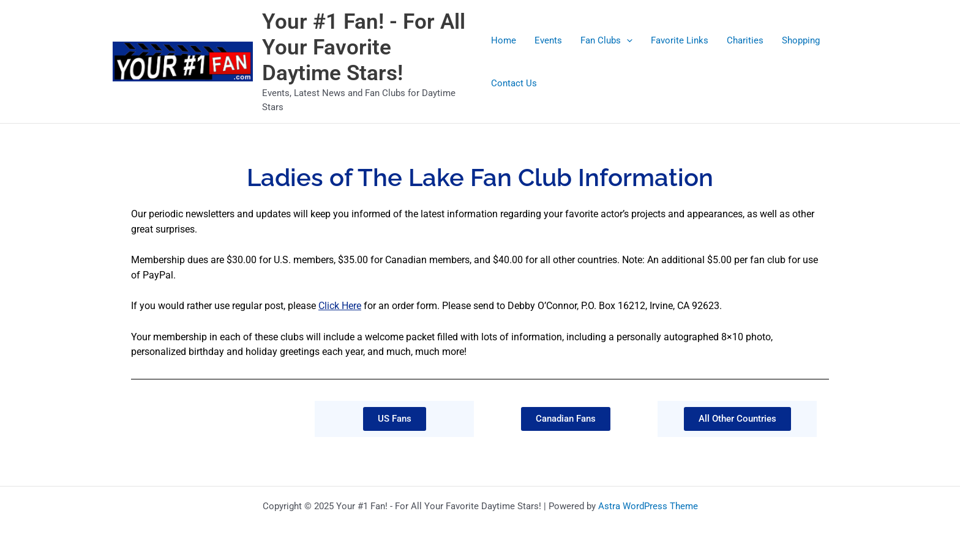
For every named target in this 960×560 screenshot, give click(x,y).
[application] (627, 40)
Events (548, 40)
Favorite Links (680, 40)
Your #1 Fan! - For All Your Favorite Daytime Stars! (364, 47)
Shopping (801, 40)
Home (504, 40)
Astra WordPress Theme (648, 506)
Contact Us (514, 83)
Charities (745, 40)
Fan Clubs (606, 40)
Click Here (340, 306)
